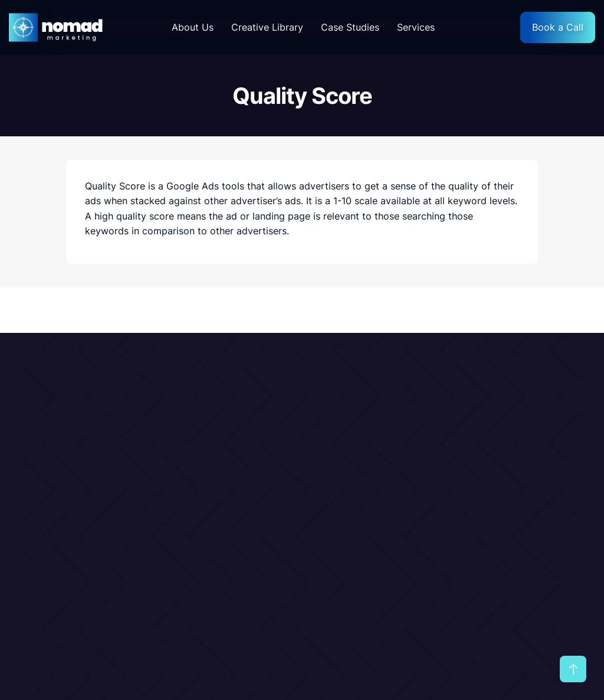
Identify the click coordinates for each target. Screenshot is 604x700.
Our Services (392, 443)
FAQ (502, 492)
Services (416, 27)
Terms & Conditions (537, 443)
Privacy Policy (525, 467)
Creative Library (267, 27)
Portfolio (383, 467)
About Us (193, 27)
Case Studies (350, 27)
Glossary (383, 492)
